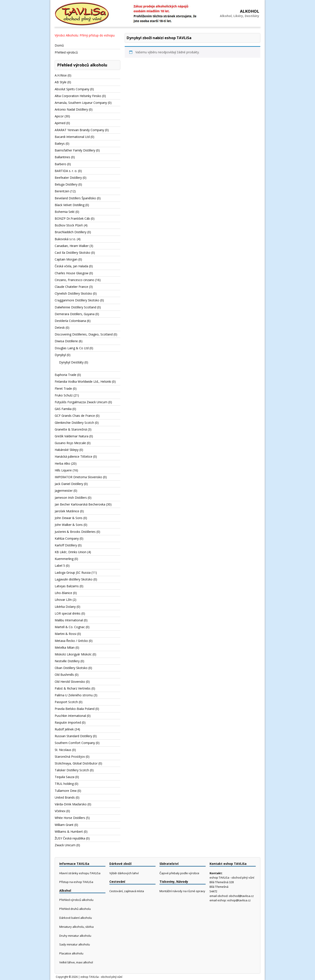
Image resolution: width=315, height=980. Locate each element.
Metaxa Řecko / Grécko (71, 641)
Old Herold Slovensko (70, 682)
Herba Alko (62, 463)
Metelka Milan (65, 647)
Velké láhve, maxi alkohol (76, 962)
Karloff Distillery (66, 545)
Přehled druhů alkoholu (75, 909)
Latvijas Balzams (67, 586)
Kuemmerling (64, 559)
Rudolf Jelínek (64, 729)
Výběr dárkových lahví (124, 873)
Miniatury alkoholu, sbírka (76, 927)
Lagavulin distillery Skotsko (74, 579)
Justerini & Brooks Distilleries (75, 532)
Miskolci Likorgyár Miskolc (73, 654)
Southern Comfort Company (75, 743)
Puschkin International (70, 716)
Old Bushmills (64, 675)
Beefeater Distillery (68, 178)
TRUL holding (64, 784)
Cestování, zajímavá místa (127, 891)
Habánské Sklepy (67, 450)
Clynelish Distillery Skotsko (73, 293)
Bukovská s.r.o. (65, 239)
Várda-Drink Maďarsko (71, 804)
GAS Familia (63, 409)
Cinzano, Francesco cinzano (74, 280)
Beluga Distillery (66, 184)
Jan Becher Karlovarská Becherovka (80, 504)
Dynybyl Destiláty (71, 362)
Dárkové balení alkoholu (76, 918)
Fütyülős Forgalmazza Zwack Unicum (81, 402)
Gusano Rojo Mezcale (70, 443)
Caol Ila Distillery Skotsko (73, 253)
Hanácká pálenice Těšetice (73, 456)
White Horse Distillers (70, 818)
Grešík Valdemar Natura (72, 436)
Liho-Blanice (63, 593)
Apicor (59, 116)
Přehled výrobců (66, 52)
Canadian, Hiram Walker (72, 246)
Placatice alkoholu (71, 953)
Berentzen (62, 191)
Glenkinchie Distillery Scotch (74, 423)
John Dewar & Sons (69, 518)
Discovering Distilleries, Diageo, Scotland (84, 334)
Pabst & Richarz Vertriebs (73, 688)
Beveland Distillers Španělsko (75, 198)
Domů (59, 45)
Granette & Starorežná (71, 429)
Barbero (60, 164)
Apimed (60, 123)
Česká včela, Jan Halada (71, 266)
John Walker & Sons (69, 525)
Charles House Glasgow (72, 273)
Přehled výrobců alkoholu (76, 900)
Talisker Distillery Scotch (72, 770)
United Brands (65, 797)
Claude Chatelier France (71, 287)
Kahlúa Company (67, 538)
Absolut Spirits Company (72, 89)
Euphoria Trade (66, 375)
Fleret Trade (63, 388)
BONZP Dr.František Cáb (72, 218)
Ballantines (62, 157)
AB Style (61, 82)
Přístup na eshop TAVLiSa (76, 882)
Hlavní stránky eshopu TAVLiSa (80, 873)
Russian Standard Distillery (73, 736)
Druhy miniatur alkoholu (75, 936)
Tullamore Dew (66, 791)
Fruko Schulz (64, 395)
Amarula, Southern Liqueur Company (81, 103)
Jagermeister (64, 491)
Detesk (60, 328)
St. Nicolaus (63, 750)
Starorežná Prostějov (70, 757)
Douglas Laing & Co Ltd (72, 348)
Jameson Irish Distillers (71, 498)
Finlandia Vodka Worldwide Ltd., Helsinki (83, 381)
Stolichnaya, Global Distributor (76, 763)
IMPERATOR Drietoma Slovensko (78, 477)
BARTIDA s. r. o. (66, 171)
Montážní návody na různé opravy (182, 891)
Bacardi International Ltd (72, 137)
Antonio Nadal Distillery (71, 109)
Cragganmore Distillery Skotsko (77, 300)
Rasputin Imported (68, 722)
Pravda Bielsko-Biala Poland (75, 709)
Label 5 (60, 566)
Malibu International (69, 620)
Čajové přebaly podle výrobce (179, 873)
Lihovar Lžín (63, 600)
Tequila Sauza (65, 777)
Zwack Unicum (65, 845)
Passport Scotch (66, 702)
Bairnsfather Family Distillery (75, 150)
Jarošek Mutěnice (67, 511)
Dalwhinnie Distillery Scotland (75, 307)
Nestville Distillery (67, 661)
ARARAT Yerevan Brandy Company (79, 130)
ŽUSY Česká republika (70, 838)
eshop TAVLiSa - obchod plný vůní (101, 977)
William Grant (64, 825)
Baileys (60, 143)
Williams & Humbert (69, 831)
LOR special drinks (68, 613)
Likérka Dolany (65, 607)
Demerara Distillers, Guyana (75, 314)
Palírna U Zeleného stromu (74, 695)
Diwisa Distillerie (66, 341)
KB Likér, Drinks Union (71, 552)
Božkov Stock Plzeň (69, 225)
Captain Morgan (66, 259)
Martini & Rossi (66, 634)
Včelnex (60, 811)
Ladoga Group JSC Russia (73, 573)
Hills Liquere (63, 470)
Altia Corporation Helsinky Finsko (78, 96)
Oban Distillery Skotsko (71, 668)
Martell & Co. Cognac (70, 627)
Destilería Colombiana (70, 321)
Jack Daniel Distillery (69, 484)
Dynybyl (60, 355)
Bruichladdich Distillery (71, 232)
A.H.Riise (61, 75)
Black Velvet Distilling (70, 205)
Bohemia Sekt (65, 212)
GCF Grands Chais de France (75, 416)
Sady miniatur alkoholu (75, 944)
